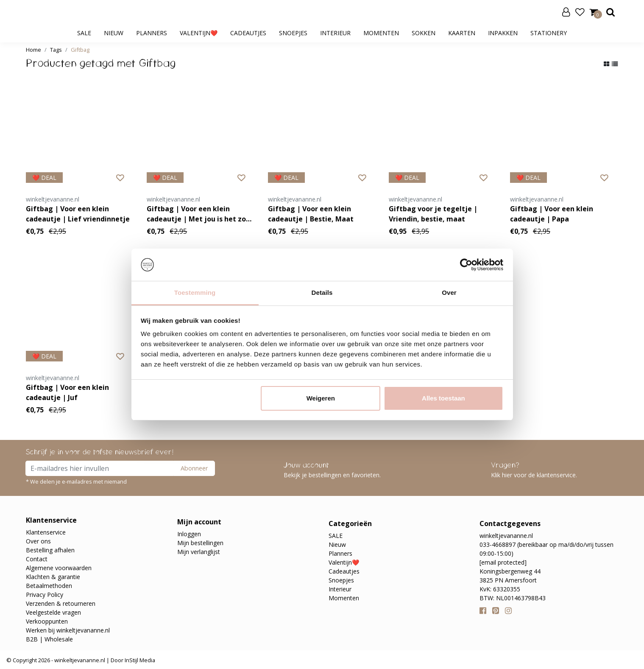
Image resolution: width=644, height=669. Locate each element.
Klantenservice (46, 532)
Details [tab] (322, 293)
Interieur (335, 33)
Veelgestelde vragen (53, 612)
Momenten (381, 33)
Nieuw (114, 33)
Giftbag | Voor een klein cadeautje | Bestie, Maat (311, 214)
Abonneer (194, 468)
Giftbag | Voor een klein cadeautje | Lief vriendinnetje (78, 214)
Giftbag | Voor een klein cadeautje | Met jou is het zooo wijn (201, 214)
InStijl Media (139, 660)
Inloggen (189, 534)
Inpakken (503, 33)
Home (33, 50)
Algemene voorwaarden (59, 568)
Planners (152, 33)
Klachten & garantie (53, 577)
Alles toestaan (443, 398)
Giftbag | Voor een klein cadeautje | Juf (67, 392)
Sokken (424, 33)
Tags (56, 50)
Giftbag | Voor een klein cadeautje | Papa (552, 214)
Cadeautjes (248, 33)
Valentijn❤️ (199, 33)
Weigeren (321, 398)
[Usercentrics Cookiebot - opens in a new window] (466, 265)
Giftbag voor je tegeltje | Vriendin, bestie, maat (433, 214)
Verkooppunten (47, 621)
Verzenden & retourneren (61, 603)
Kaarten (462, 33)
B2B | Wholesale (49, 639)
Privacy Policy (45, 595)
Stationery (549, 33)
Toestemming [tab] (195, 293)
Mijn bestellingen (200, 543)
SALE (84, 33)
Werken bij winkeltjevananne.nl (68, 630)
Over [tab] (449, 293)
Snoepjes (293, 33)
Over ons (38, 541)
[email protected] (503, 562)
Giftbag (80, 50)
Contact (37, 559)
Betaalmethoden (49, 586)
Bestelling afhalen (50, 550)
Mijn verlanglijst (199, 552)
